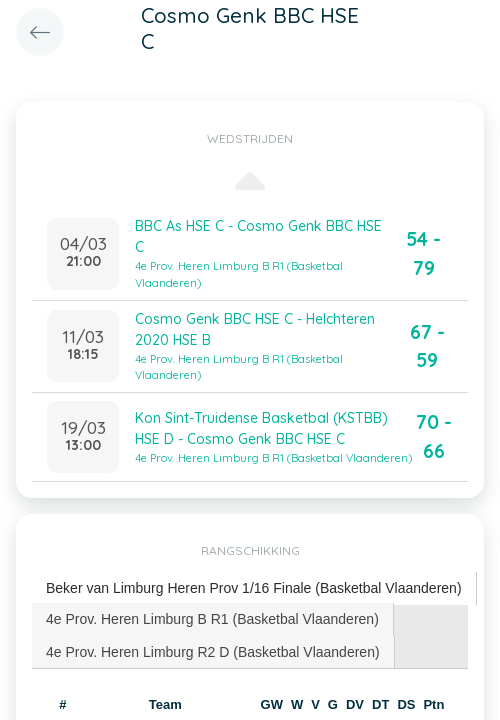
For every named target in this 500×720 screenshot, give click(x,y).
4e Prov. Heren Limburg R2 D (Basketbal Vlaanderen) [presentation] (213, 652)
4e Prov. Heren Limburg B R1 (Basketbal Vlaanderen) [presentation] (212, 619)
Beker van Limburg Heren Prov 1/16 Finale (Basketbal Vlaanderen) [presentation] (254, 588)
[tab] (254, 588)
